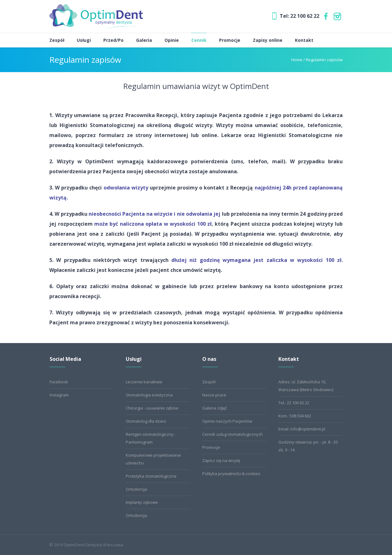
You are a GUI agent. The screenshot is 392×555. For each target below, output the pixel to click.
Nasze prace (214, 395)
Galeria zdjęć (215, 408)
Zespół (209, 382)
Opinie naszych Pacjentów (227, 421)
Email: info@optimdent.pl (302, 429)
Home (297, 60)
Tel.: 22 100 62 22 (294, 403)
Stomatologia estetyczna (149, 395)
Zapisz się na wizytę (221, 460)
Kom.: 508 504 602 (295, 416)
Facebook (59, 382)
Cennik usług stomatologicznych (233, 434)
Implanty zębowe (142, 502)
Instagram (59, 395)
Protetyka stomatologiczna (151, 476)
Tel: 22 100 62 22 (299, 16)
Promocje (211, 447)
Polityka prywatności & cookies (231, 474)
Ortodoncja (136, 489)
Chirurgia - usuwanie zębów (152, 408)
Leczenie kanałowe (144, 382)
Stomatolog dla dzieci (146, 421)
